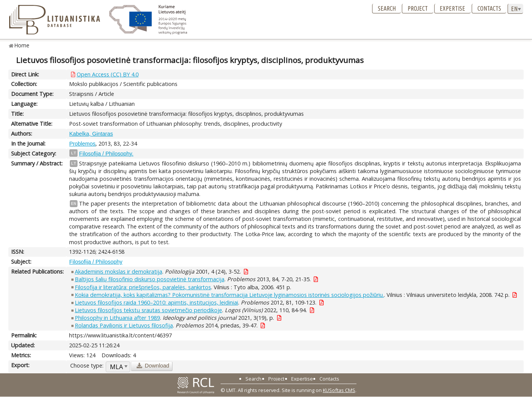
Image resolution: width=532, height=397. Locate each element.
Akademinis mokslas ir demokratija (118, 271)
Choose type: (87, 365)
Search (387, 8)
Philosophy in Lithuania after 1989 (117, 318)
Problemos (82, 144)
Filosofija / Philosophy (96, 262)
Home (22, 45)
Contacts (489, 8)
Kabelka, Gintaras (91, 134)
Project (418, 8)
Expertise (452, 8)
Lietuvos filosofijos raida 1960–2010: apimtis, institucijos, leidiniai (156, 302)
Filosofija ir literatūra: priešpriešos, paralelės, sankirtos (143, 287)
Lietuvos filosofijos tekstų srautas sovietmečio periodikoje (148, 310)
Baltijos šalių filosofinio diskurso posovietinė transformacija (150, 279)
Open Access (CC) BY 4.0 (108, 74)
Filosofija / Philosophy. (106, 154)
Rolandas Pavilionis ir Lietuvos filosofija (124, 325)
